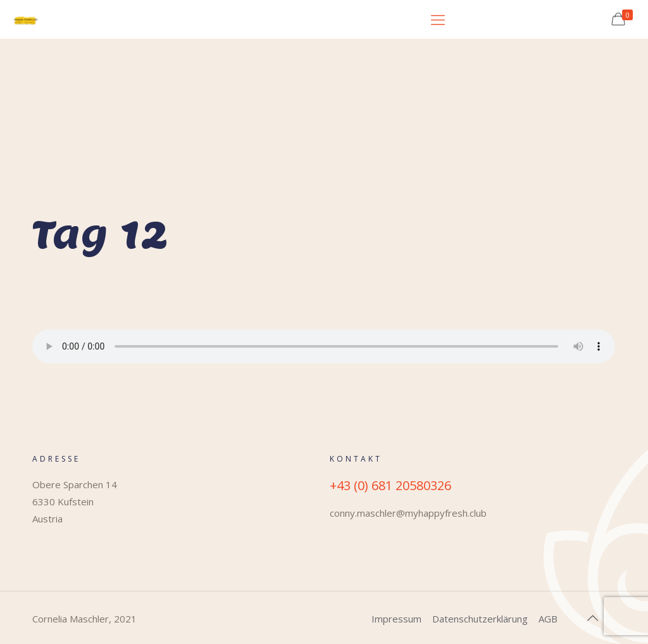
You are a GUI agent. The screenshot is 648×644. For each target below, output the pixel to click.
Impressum (396, 619)
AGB (548, 619)
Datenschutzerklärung (480, 619)
